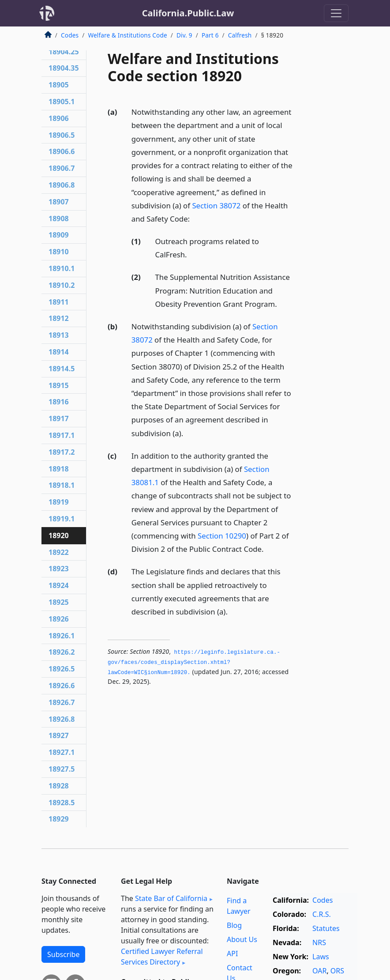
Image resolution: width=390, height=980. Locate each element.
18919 (59, 502)
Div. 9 (184, 35)
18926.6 (62, 686)
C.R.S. (322, 914)
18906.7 (62, 168)
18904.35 (64, 68)
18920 (59, 535)
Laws (321, 957)
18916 (59, 402)
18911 (59, 302)
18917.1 (62, 435)
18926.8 (62, 719)
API (232, 954)
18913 (59, 335)
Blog (234, 925)
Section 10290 (222, 536)
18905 (59, 85)
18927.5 (62, 769)
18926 (59, 619)
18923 (59, 569)
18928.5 (62, 803)
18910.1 (62, 268)
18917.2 (62, 452)
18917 (59, 418)
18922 (59, 552)
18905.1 (62, 102)
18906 (59, 118)
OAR (319, 971)
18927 (59, 735)
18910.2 (62, 285)
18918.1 (62, 485)
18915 (59, 385)
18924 (59, 585)
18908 (59, 219)
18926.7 (62, 702)
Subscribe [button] (63, 954)
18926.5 (62, 669)
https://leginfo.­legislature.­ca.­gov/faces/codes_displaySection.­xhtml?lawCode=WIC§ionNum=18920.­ (194, 662)
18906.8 (62, 185)
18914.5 (62, 369)
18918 (59, 469)
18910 (59, 252)
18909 (59, 235)
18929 (59, 819)
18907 (59, 202)
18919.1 (62, 519)
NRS (319, 942)
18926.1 (62, 636)
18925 (59, 602)
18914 (59, 352)
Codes (70, 35)
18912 (59, 318)
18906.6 (62, 151)
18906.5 (62, 135)
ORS (337, 971)
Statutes (326, 928)
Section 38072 (216, 205)
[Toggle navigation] (336, 13)
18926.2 (62, 652)
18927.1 (62, 752)
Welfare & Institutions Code (127, 35)
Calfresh (240, 35)
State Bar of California (171, 898)
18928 (59, 786)
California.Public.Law (188, 13)
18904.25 (64, 52)
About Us (242, 939)
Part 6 (210, 35)
